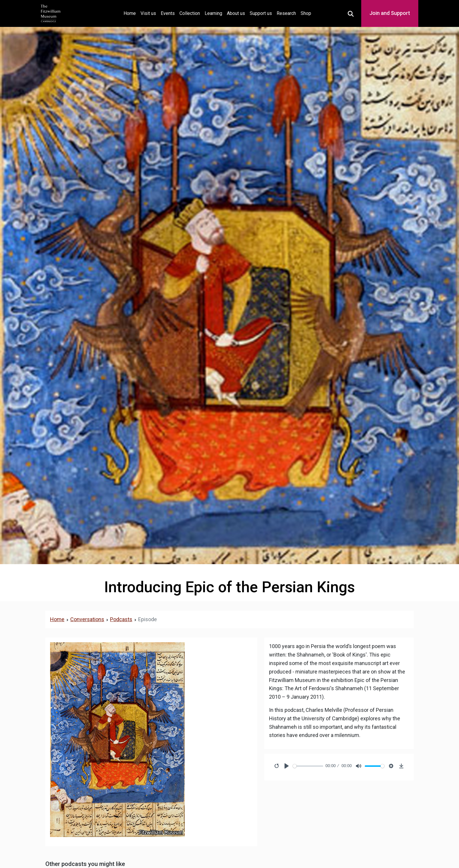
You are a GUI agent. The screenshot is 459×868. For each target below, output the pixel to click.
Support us (261, 13)
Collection (190, 13)
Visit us (148, 13)
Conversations (87, 619)
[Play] (287, 766)
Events (168, 13)
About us (236, 13)
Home (131, 13)
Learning (213, 13)
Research (286, 13)
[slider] (308, 766)
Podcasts (121, 619)
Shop (306, 13)
